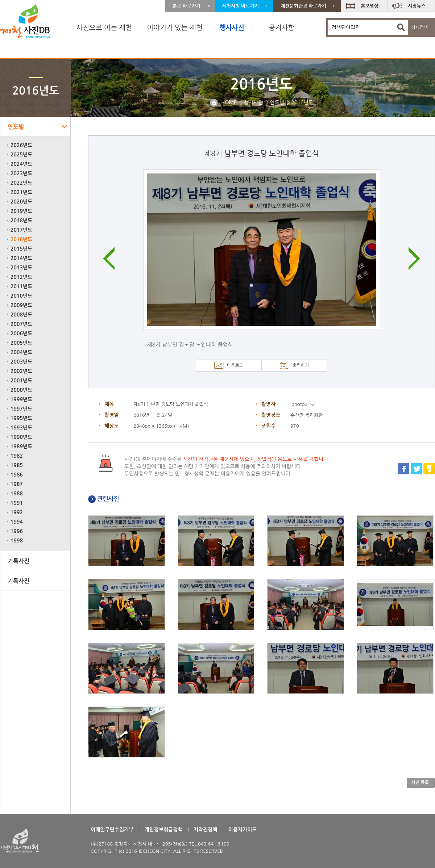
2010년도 (21, 296)
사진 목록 (420, 783)
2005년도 (21, 343)
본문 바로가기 (187, 6)
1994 (17, 522)
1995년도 (21, 418)
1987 (17, 484)
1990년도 (21, 437)
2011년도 (21, 286)
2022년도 (21, 183)
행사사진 (231, 28)
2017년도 (21, 230)
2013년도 (21, 268)
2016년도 (21, 239)
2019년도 (21, 211)
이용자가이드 (243, 830)
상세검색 (420, 28)
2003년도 (21, 362)
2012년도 (21, 277)
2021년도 (21, 192)
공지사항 (281, 28)
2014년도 (21, 258)
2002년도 (21, 371)
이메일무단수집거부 (112, 830)
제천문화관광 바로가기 (303, 6)
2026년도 (21, 145)
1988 (17, 494)
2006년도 (21, 334)
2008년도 (21, 315)
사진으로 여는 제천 (104, 28)
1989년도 (21, 446)
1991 (17, 503)
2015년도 (21, 249)
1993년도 (21, 428)
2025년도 (21, 155)
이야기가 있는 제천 (175, 28)
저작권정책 (206, 830)
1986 (17, 475)
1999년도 (21, 399)
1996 (17, 531)
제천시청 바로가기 (241, 6)
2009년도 (21, 305)
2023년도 (21, 173)
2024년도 (21, 164)
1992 (17, 512)
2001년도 (21, 381)
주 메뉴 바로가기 (0, 0)
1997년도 (21, 409)
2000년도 (21, 390)
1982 (17, 456)
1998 (17, 541)
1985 (17, 465)
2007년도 (21, 324)
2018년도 (21, 221)
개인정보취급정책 (163, 830)
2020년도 (21, 202)
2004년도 (21, 352)
